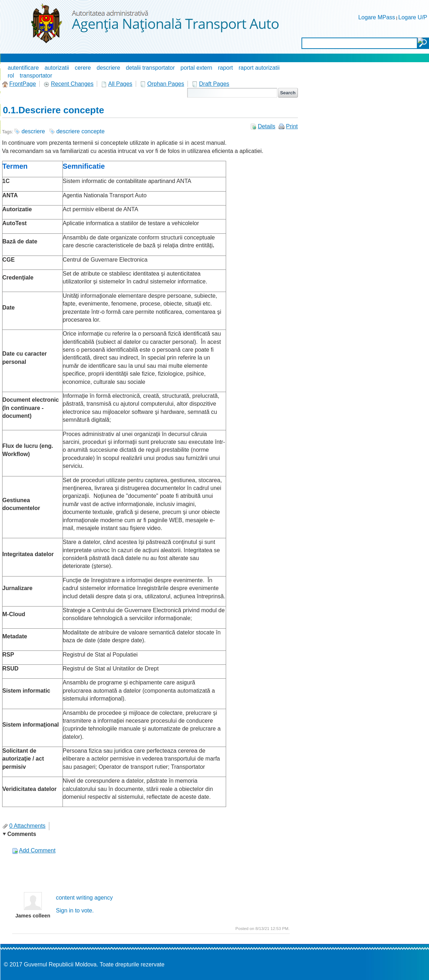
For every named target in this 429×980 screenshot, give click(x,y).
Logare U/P (413, 17)
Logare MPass (377, 17)
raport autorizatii (259, 68)
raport (225, 68)
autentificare (23, 68)
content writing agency (84, 898)
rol (11, 76)
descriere (109, 68)
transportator (36, 76)
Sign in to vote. (75, 910)
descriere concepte (81, 131)
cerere (83, 68)
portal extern (196, 68)
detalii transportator (150, 68)
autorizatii (57, 68)
